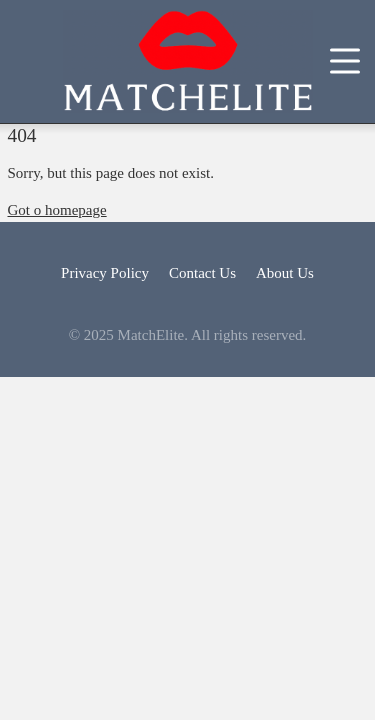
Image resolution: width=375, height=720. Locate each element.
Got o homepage (57, 210)
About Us (285, 273)
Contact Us (202, 273)
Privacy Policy (105, 273)
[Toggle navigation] (345, 61)
